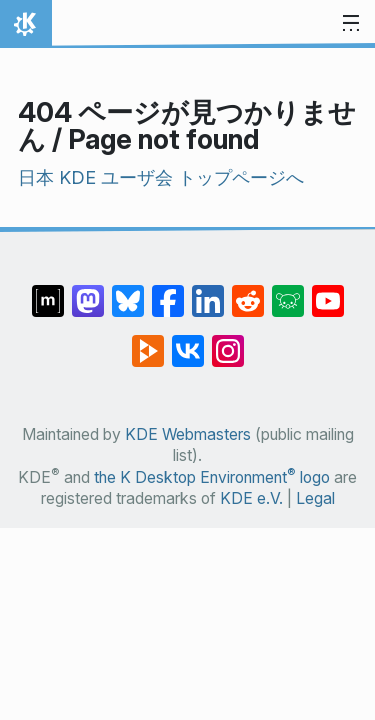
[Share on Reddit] (248, 291)
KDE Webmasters (188, 434)
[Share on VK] (188, 341)
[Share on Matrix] (48, 291)
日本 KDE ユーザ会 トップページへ (161, 177)
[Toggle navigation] (351, 24)
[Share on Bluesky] (128, 291)
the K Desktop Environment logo (212, 477)
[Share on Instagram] (228, 341)
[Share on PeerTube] (148, 341)
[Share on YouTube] (328, 291)
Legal (315, 498)
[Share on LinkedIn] (208, 291)
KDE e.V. (251, 498)
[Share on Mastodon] (88, 291)
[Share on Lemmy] (288, 291)
